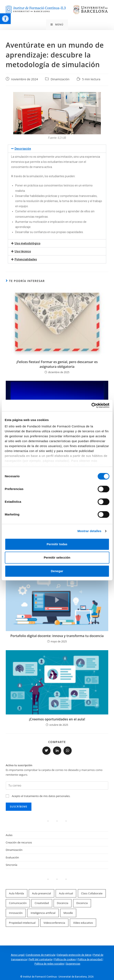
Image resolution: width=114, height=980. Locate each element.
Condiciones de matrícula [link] (41, 955)
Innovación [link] (16, 913)
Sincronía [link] (12, 865)
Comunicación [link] (18, 903)
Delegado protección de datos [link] (74, 955)
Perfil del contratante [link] (41, 959)
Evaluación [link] (12, 857)
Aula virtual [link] (66, 893)
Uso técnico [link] (23, 251)
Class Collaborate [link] (92, 893)
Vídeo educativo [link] (83, 923)
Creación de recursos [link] (19, 842)
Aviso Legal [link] (18, 955)
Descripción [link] (23, 149)
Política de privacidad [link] (90, 959)
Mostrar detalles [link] (89, 531)
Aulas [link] (9, 835)
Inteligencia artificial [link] (43, 913)
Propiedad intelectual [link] (22, 923)
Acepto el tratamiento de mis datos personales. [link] (41, 796)
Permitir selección (57, 557)
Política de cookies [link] (65, 959)
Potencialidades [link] (26, 259)
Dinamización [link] (60, 79)
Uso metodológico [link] (28, 243)
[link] (5, 19)
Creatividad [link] (42, 903)
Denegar (57, 571)
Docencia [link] (63, 903)
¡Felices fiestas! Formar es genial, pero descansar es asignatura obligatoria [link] (57, 364)
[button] (57, 149)
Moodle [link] (68, 913)
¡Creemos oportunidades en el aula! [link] (57, 719)
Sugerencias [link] (73, 964)
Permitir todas (57, 544)
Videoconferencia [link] (54, 923)
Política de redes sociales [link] (49, 964)
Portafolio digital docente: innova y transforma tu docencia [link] (57, 636)
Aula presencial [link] (41, 893)
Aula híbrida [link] (17, 893)
